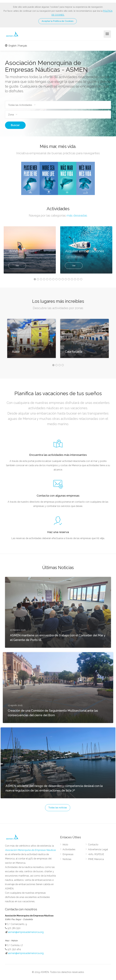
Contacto (93, 845)
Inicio (65, 845)
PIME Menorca (96, 859)
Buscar (15, 125)
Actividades (69, 849)
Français (23, 46)
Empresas (68, 854)
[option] (86, 250)
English (11, 46)
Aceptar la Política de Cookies (58, 21)
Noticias (67, 859)
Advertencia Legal (98, 849)
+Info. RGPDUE (96, 854)
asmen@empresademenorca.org (26, 932)
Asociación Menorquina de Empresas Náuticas (30, 850)
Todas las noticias (58, 808)
